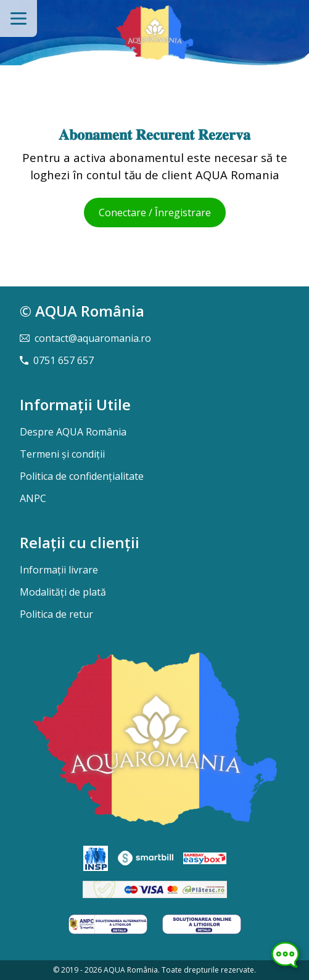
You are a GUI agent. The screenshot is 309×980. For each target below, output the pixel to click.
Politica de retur (56, 614)
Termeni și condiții (62, 454)
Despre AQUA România (73, 432)
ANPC (33, 498)
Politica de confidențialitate (82, 476)
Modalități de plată (63, 592)
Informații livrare (59, 570)
